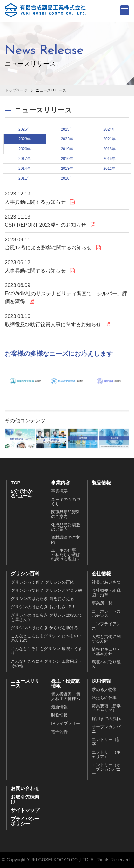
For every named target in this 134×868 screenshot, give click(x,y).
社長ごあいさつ (106, 582)
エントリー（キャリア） (106, 755)
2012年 (109, 169)
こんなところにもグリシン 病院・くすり (47, 651)
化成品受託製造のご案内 (66, 527)
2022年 (67, 139)
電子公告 (59, 732)
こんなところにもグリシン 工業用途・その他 (47, 664)
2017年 (25, 159)
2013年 (67, 169)
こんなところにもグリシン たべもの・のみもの (47, 638)
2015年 (109, 159)
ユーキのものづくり (66, 502)
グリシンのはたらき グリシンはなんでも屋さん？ (47, 618)
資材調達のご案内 (66, 540)
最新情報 (59, 707)
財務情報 (59, 715)
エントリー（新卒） (106, 742)
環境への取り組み (106, 664)
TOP (16, 483)
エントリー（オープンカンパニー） (106, 770)
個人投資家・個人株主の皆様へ (66, 697)
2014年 (25, 169)
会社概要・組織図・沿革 (106, 593)
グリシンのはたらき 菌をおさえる (42, 599)
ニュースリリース (25, 684)
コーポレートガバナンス (106, 614)
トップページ (16, 90)
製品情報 (101, 483)
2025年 (67, 129)
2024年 (109, 129)
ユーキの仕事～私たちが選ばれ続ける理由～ (66, 555)
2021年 (109, 139)
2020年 (25, 149)
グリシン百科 (25, 574)
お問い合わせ (25, 789)
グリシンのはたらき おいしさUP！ (43, 607)
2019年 (67, 149)
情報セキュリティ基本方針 (106, 652)
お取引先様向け (25, 800)
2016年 (67, 159)
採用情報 (101, 681)
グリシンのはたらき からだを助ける (44, 628)
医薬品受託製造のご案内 (66, 515)
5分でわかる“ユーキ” (23, 494)
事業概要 (59, 491)
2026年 (25, 129)
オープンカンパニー (106, 729)
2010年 (67, 178)
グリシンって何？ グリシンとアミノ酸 (47, 591)
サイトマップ (25, 811)
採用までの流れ (106, 719)
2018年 (109, 149)
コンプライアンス (106, 626)
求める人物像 (104, 690)
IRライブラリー (66, 724)
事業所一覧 (102, 603)
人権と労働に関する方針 (106, 639)
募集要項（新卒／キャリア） (106, 708)
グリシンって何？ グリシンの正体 (42, 582)
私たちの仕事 (104, 698)
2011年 (25, 178)
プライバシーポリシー (25, 821)
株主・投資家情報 (65, 684)
